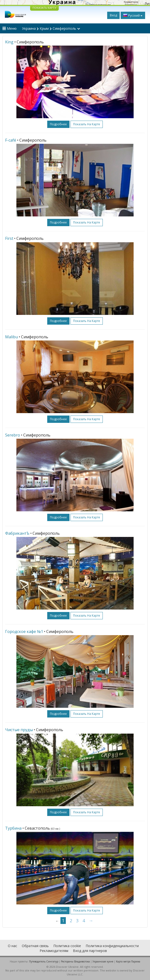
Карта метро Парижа (128, 961)
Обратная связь (35, 946)
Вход (113, 15)
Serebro (13, 435)
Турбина (13, 828)
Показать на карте (87, 124)
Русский (133, 15)
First (9, 238)
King (9, 42)
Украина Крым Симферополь (51, 28)
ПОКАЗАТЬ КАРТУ (44, 8)
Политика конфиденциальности (112, 946)
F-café (11, 140)
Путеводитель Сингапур (44, 961)
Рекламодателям (54, 951)
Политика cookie (67, 946)
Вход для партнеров (90, 951)
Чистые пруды (19, 730)
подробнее (58, 124)
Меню (10, 28)
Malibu (12, 337)
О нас (12, 946)
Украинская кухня (103, 961)
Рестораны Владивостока (75, 961)
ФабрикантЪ (17, 533)
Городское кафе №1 (24, 631)
